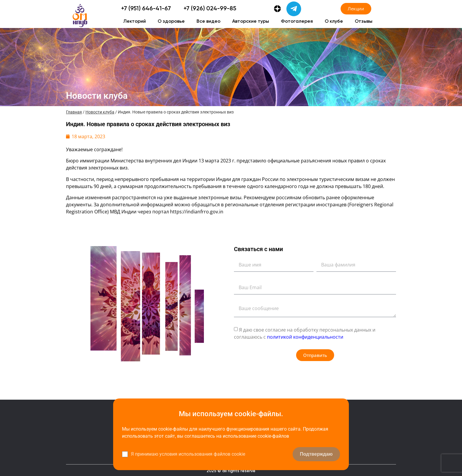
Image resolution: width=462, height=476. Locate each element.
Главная (74, 112)
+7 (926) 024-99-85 (210, 9)
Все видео (208, 22)
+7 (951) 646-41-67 (146, 9)
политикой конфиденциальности (305, 337)
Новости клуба (100, 112)
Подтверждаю (316, 454)
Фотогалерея (297, 22)
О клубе (334, 22)
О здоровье (171, 22)
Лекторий (135, 22)
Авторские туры (251, 22)
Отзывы (364, 22)
